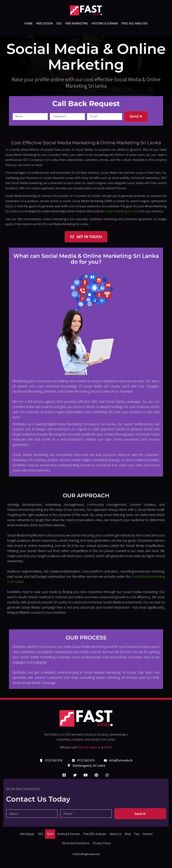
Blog (128, 834)
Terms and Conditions (75, 843)
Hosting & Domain (105, 23)
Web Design (44, 23)
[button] (86, 237)
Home (29, 23)
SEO (59, 23)
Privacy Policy (102, 843)
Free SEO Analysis (135, 23)
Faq (137, 834)
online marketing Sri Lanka (122, 211)
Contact (148, 834)
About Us (116, 834)
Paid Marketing (77, 23)
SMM (50, 834)
